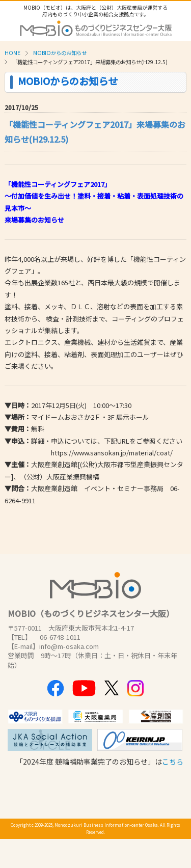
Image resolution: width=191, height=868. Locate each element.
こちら (173, 762)
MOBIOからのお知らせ (60, 53)
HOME (12, 53)
